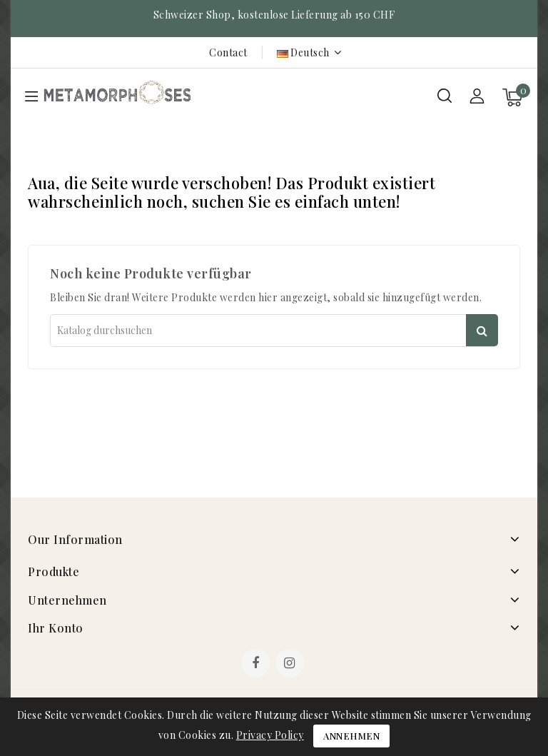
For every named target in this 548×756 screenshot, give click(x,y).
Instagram (291, 665)
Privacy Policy (270, 735)
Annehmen (351, 736)
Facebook (257, 665)
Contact (228, 52)
